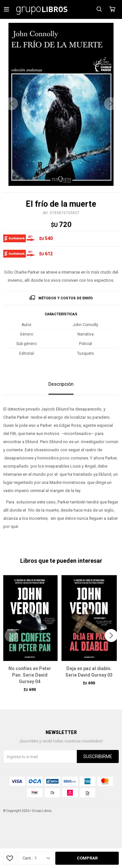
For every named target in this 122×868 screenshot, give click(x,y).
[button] (111, 104)
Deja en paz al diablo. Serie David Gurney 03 (89, 672)
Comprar (87, 858)
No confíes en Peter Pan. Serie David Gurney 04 (30, 675)
